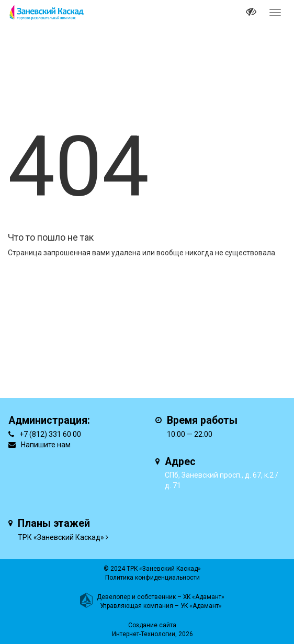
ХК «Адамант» (204, 597)
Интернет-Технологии (144, 634)
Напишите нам (46, 445)
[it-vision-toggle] (251, 13)
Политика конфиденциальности (152, 578)
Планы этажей (54, 523)
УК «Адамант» (201, 606)
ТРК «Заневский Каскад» (61, 537)
